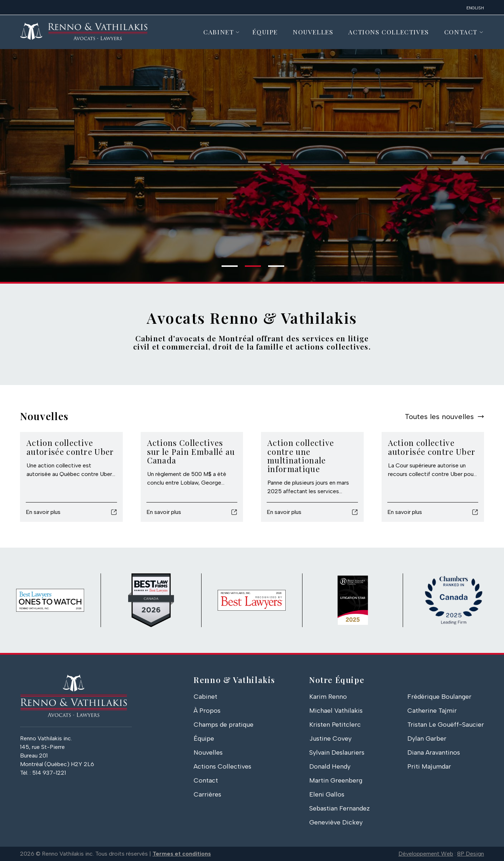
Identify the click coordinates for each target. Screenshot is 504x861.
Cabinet (219, 32)
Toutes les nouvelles (439, 417)
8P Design (471, 854)
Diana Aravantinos (434, 752)
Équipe (265, 32)
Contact (461, 32)
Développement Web (426, 854)
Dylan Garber (427, 739)
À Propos (207, 711)
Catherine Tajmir (432, 711)
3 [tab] (272, 269)
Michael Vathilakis (336, 711)
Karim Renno (328, 697)
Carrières (207, 794)
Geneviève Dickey (336, 822)
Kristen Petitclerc (335, 725)
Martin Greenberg (336, 780)
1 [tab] (225, 269)
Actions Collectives (389, 32)
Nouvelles (313, 32)
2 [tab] (248, 269)
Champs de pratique (224, 725)
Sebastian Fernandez (340, 808)
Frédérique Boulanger (439, 697)
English (475, 8)
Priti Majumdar (429, 766)
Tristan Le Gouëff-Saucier (446, 725)
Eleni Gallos (327, 794)
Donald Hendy (330, 766)
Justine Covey (330, 739)
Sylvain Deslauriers (337, 752)
